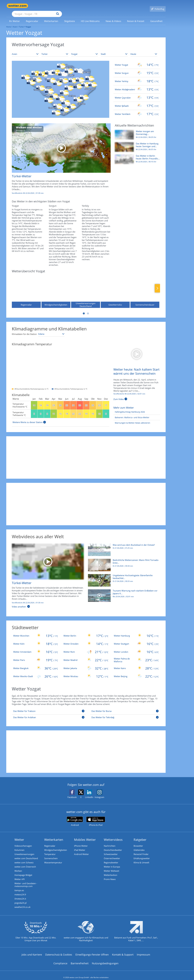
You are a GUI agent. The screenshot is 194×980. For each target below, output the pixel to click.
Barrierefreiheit (80, 959)
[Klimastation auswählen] (51, 330)
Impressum (143, 951)
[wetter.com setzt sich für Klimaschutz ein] (86, 930)
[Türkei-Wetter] (59, 156)
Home (9, 23)
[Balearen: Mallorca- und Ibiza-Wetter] (131, 414)
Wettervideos (113, 836)
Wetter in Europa (112, 863)
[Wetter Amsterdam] (36, 648)
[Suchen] (79, 6)
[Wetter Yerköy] (137, 77)
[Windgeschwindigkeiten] (56, 287)
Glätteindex (139, 846)
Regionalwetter (111, 858)
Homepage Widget (23, 871)
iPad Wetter (80, 846)
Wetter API (20, 875)
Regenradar (50, 842)
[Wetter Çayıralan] (137, 94)
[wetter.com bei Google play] (75, 817)
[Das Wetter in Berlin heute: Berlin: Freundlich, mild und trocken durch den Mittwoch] (136, 157)
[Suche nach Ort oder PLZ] (58, 6)
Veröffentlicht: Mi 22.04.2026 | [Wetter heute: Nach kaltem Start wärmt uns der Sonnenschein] (129, 390)
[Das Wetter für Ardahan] (49, 714)
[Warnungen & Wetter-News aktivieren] (132, 419)
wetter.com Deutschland (26, 854)
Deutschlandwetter (113, 846)
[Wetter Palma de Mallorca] (136, 656)
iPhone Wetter (81, 842)
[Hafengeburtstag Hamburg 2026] (129, 408)
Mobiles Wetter (85, 836)
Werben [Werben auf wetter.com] (18, 867)
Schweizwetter (111, 850)
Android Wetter (81, 850)
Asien (15, 23)
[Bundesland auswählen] (85, 50)
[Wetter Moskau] (86, 672)
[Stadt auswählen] (114, 50)
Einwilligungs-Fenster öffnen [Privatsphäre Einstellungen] (92, 951)
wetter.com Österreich (25, 863)
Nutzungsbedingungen (105, 959)
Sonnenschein (51, 854)
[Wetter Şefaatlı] (137, 102)
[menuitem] (15, 17)
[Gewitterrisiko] (115, 287)
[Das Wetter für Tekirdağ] (125, 714)
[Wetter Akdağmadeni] (137, 85)
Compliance (60, 959)
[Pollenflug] (158, 6)
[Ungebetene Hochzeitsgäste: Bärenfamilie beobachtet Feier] (123, 578)
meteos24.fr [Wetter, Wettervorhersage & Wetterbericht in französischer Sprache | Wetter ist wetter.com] (20, 890)
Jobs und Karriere (32, 951)
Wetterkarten (54, 836)
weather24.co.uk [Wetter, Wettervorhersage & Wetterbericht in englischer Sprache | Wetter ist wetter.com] (22, 903)
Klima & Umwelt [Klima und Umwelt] (141, 858)
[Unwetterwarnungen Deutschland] (86, 287)
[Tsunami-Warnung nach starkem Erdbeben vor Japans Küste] (123, 593)
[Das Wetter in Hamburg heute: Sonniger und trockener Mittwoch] (136, 144)
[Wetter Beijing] (136, 672)
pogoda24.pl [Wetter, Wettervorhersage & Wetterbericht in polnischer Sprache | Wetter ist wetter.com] (21, 899)
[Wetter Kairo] (136, 664)
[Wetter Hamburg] (136, 632)
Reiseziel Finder (141, 850)
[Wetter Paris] (36, 656)
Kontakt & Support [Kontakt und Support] (123, 951)
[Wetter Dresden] (86, 640)
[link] (15, 17)
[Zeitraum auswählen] (144, 50)
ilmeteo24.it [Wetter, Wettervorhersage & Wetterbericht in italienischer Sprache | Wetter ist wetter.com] (20, 895)
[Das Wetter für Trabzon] (49, 708)
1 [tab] (84, 309)
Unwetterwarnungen (24, 850)
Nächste (157, 284)
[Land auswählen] (55, 50)
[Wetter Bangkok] (36, 664)
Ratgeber (140, 836)
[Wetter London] (136, 648)
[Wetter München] (36, 632)
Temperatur (50, 850)
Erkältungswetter (142, 854)
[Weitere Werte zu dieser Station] (29, 418)
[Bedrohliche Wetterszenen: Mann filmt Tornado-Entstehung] (123, 562)
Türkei (21, 23)
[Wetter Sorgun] (137, 69)
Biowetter (138, 842)
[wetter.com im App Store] (96, 817)
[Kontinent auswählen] (25, 50)
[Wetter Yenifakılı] (137, 110)
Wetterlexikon (110, 871)
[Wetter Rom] (86, 648)
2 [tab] (88, 309)
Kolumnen (19, 846)
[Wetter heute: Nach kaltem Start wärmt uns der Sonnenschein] (137, 349)
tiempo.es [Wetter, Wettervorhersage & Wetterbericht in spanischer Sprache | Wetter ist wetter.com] (19, 886)
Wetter (19, 836)
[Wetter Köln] (36, 640)
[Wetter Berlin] (86, 632)
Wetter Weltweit (111, 867)
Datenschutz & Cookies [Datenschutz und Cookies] (59, 951)
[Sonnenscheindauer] (145, 287)
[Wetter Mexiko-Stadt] (36, 672)
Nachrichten (110, 842)
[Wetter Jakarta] (86, 664)
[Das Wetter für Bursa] (125, 708)
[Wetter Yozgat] (137, 61)
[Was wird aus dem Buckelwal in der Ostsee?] (123, 547)
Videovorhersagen (23, 842)
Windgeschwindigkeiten (56, 846)
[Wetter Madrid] (86, 656)
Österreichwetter (112, 854)
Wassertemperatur (53, 858)
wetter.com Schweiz (24, 858)
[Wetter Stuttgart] (136, 640)
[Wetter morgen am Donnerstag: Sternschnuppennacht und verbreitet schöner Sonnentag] (136, 132)
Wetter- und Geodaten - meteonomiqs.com (26, 881)
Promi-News (110, 875)
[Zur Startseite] (17, 6)
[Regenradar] (26, 287)
